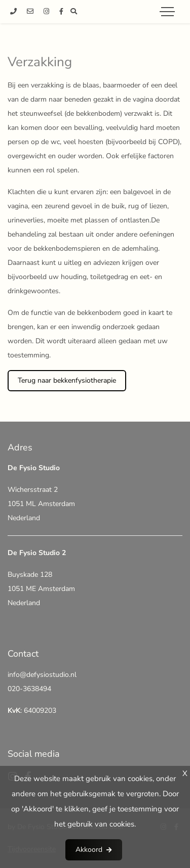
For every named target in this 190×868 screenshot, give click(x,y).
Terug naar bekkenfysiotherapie (67, 380)
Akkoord (89, 850)
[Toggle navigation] (167, 12)
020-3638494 (29, 689)
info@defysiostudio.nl (42, 675)
